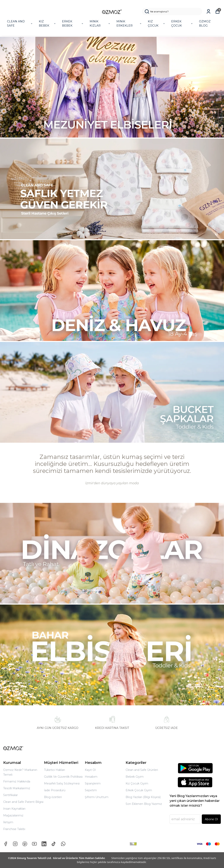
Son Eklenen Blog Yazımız (144, 804)
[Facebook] (6, 844)
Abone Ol (211, 819)
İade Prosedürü (55, 790)
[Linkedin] (44, 844)
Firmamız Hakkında (17, 781)
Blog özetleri (53, 797)
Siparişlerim (93, 783)
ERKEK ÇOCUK (182, 23)
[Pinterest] (25, 844)
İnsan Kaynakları (14, 809)
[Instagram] (15, 844)
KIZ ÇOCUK (156, 23)
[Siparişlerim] (208, 11)
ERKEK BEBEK (73, 23)
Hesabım (91, 777)
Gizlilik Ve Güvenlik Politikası (63, 777)
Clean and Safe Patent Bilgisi (23, 802)
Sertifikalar (10, 795)
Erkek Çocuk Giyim (139, 790)
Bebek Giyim (135, 777)
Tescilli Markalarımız (17, 788)
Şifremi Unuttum (97, 797)
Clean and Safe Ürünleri (142, 770)
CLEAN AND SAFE (20, 23)
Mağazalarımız (13, 815)
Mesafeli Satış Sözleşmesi (62, 783)
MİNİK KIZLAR (100, 23)
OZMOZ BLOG (205, 23)
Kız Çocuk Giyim (137, 783)
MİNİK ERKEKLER (129, 23)
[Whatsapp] (63, 844)
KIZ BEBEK (47, 23)
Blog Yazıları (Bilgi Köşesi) (143, 797)
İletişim (8, 822)
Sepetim (91, 790)
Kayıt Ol (90, 770)
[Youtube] (34, 844)
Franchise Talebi (14, 829)
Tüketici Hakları (54, 770)
